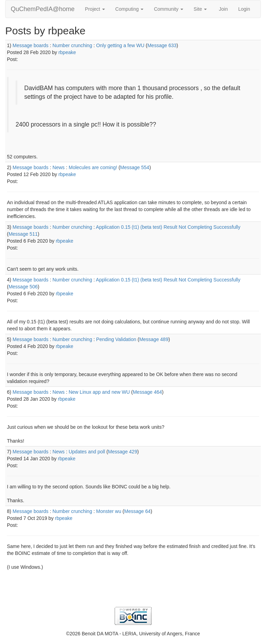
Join (223, 9)
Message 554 (135, 167)
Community (169, 9)
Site (200, 9)
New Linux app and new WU (99, 392)
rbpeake (67, 52)
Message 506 (23, 287)
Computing (130, 9)
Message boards (30, 45)
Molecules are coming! (93, 167)
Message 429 (123, 452)
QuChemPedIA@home (43, 9)
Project (95, 9)
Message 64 (138, 511)
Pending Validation (116, 339)
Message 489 (154, 339)
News (59, 167)
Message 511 (23, 234)
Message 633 (162, 45)
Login (244, 9)
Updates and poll (87, 452)
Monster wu (109, 511)
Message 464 (147, 392)
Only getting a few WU (120, 45)
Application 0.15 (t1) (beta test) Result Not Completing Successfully (168, 227)
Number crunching (72, 45)
